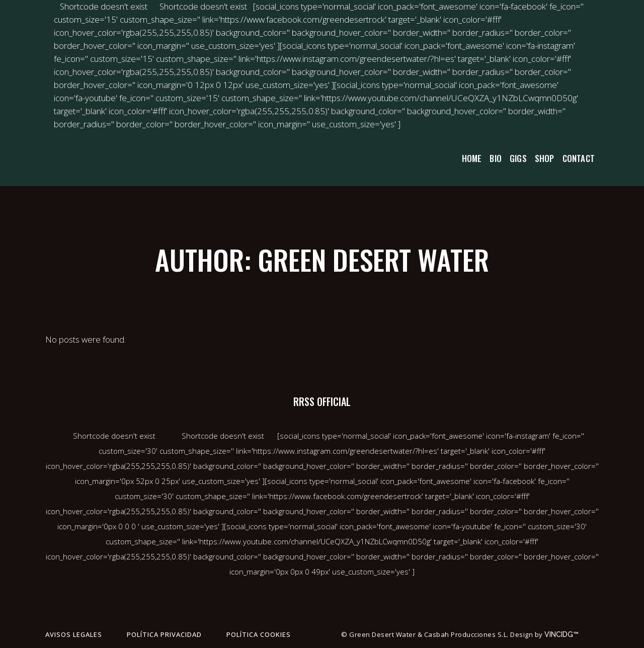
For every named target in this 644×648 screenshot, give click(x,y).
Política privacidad (164, 634)
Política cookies (259, 634)
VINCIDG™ (565, 634)
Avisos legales (74, 634)
